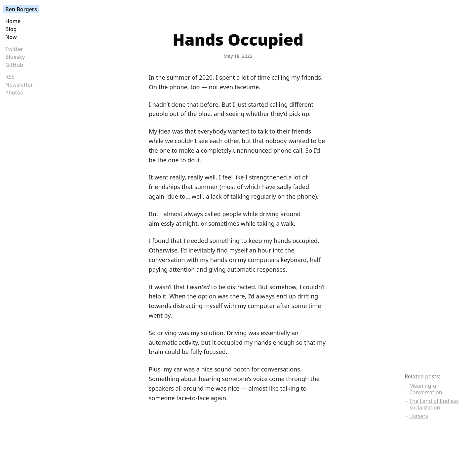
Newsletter (19, 85)
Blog (11, 29)
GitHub (14, 65)
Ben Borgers (21, 9)
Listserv (419, 416)
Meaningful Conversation (426, 389)
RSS (10, 77)
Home (13, 21)
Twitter (14, 49)
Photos (14, 93)
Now (11, 37)
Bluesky (15, 57)
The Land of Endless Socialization (434, 404)
